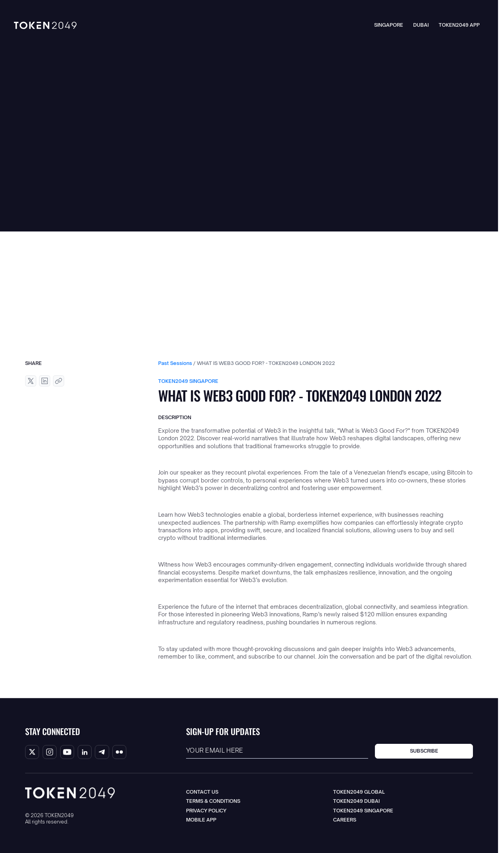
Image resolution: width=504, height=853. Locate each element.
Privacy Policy (206, 811)
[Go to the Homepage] (45, 25)
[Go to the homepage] (70, 793)
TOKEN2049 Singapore (363, 811)
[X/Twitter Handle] (32, 752)
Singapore (389, 25)
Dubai (421, 25)
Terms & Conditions (213, 801)
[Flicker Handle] (119, 752)
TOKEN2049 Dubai (356, 801)
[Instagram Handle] (50, 752)
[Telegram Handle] (102, 752)
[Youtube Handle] (67, 752)
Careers (345, 820)
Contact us (202, 792)
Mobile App (201, 820)
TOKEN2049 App (459, 25)
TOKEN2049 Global (359, 792)
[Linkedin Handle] (85, 752)
